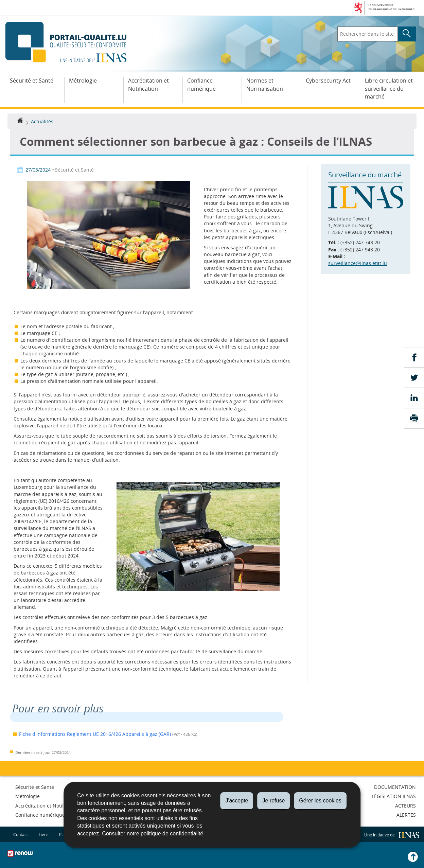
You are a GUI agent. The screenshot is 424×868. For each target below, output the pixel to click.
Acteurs (405, 806)
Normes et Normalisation (265, 85)
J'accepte (237, 801)
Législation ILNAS (394, 796)
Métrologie (83, 81)
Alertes (406, 815)
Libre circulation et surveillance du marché (389, 89)
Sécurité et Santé (32, 81)
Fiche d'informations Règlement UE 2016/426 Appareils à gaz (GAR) (95, 734)
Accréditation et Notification (148, 85)
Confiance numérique (201, 85)
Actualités (42, 121)
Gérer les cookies (320, 801)
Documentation (395, 787)
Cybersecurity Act (328, 81)
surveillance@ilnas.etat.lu (358, 263)
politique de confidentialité (172, 834)
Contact (21, 834)
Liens (44, 834)
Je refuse (273, 801)
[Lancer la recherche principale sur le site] (407, 34)
